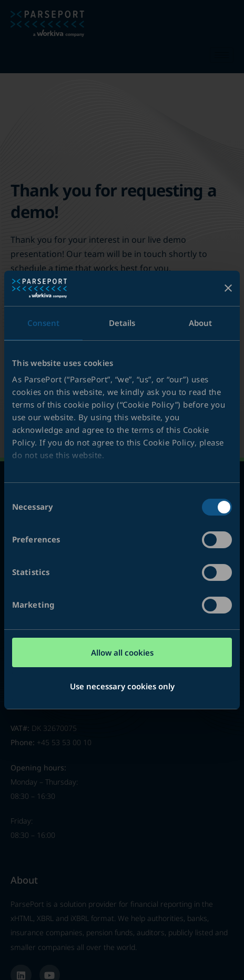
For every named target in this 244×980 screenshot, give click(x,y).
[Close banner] (228, 288)
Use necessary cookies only (122, 686)
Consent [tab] (44, 323)
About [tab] (201, 323)
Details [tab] (122, 323)
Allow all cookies (122, 652)
